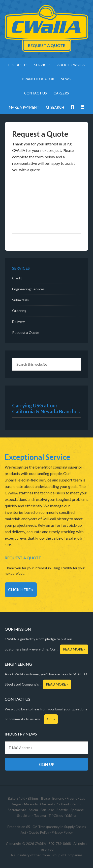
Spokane (77, 810)
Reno (76, 804)
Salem (33, 810)
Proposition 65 (19, 827)
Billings (33, 798)
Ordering (19, 311)
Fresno (72, 798)
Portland (62, 804)
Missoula (31, 804)
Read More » (74, 649)
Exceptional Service (37, 457)
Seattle (62, 810)
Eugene (58, 798)
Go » (51, 719)
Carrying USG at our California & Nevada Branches (46, 408)
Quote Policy (39, 832)
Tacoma (40, 815)
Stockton (24, 815)
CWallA (47, 24)
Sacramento (17, 810)
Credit (17, 278)
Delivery (18, 322)
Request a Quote (47, 45)
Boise (46, 798)
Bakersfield (17, 798)
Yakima (71, 815)
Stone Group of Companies (62, 855)
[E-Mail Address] (47, 748)
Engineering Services (28, 289)
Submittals (20, 300)
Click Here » (21, 589)
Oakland (47, 804)
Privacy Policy (62, 832)
